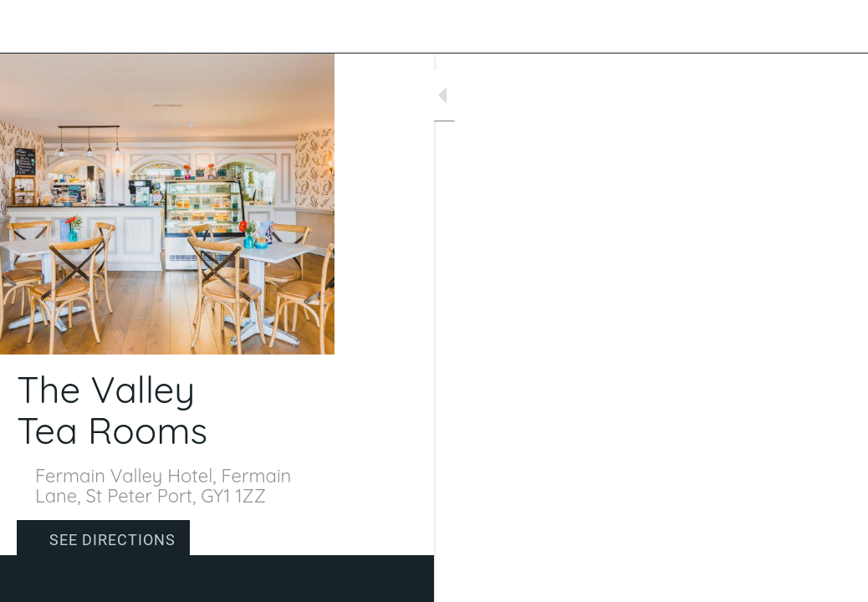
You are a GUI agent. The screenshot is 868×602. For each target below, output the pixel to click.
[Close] (27, 27)
